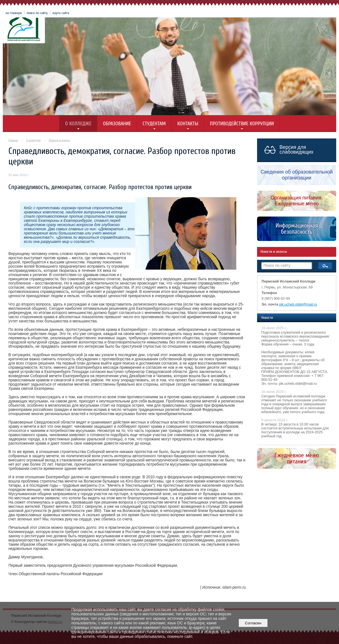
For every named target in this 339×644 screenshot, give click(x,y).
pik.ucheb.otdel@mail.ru (298, 304)
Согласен (253, 623)
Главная (13, 140)
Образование (117, 124)
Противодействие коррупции (242, 124)
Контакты (188, 124)
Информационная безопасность (297, 229)
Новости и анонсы (59, 140)
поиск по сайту (37, 13)
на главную (14, 13)
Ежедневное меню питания (297, 458)
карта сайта (61, 13)
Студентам (154, 124)
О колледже (78, 124)
